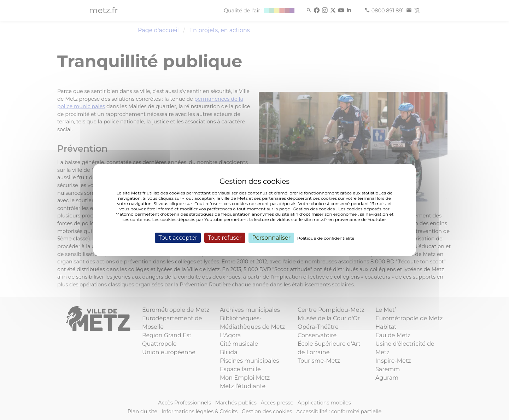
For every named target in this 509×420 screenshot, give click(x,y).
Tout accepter (178, 238)
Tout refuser (225, 238)
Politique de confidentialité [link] (326, 238)
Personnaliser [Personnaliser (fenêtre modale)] (271, 238)
